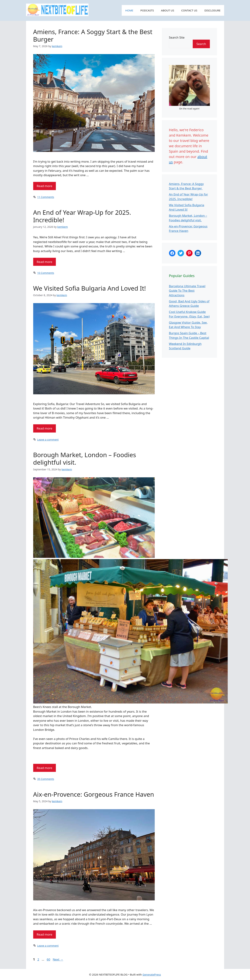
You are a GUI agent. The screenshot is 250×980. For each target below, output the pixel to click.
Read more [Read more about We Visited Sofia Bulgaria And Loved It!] (45, 428)
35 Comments (46, 779)
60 (49, 959)
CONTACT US (189, 10)
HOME (129, 10)
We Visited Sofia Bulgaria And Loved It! (90, 288)
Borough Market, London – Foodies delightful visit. (85, 458)
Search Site (177, 37)
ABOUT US (167, 10)
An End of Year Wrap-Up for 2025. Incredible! (82, 216)
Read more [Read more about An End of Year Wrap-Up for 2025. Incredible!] (45, 262)
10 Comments (46, 273)
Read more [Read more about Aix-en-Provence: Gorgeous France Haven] (45, 934)
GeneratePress (152, 974)
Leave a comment (48, 440)
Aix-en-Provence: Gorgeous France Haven (94, 794)
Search (201, 44)
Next (58, 959)
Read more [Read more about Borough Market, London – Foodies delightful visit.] (45, 768)
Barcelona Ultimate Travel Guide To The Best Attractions (187, 291)
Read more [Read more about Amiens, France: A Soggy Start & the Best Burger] (45, 186)
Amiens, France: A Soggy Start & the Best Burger (93, 35)
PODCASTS (147, 10)
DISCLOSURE (213, 10)
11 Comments (46, 197)
